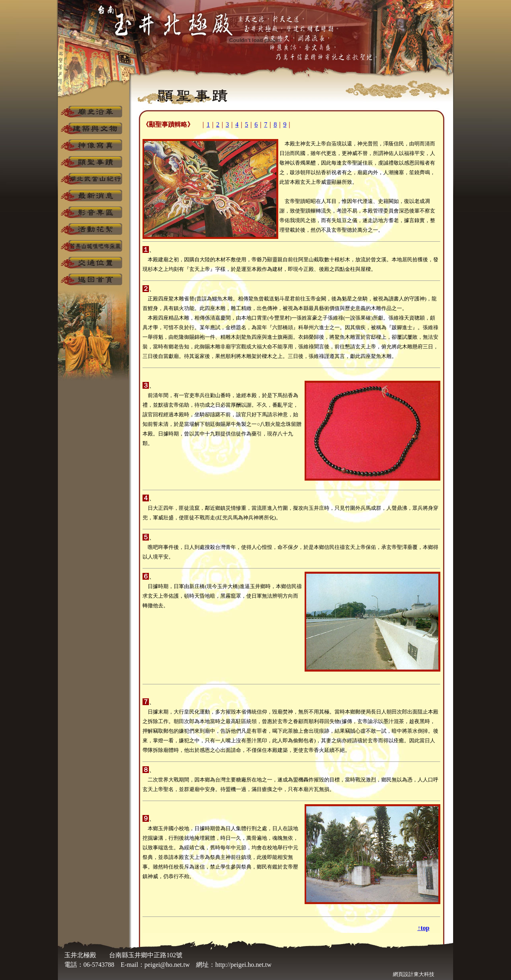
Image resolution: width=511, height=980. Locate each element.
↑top (423, 928)
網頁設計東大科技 (414, 974)
